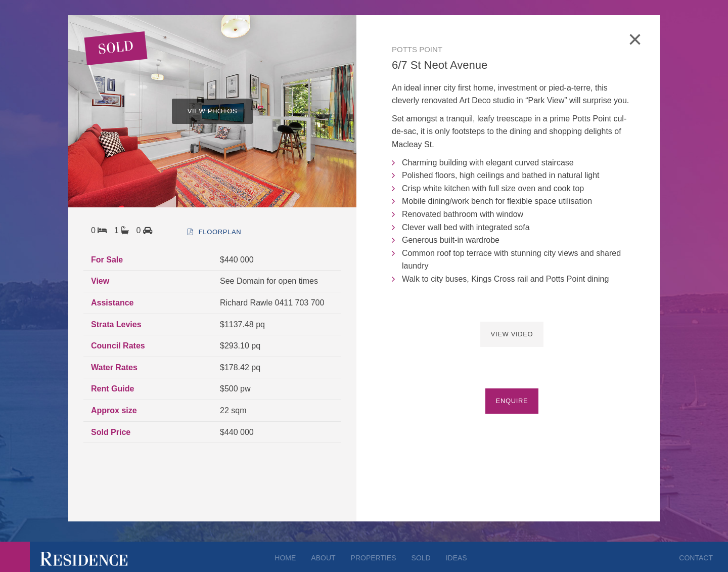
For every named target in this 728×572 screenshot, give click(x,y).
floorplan (214, 232)
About (323, 558)
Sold (421, 558)
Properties (374, 558)
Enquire (512, 401)
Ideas (457, 558)
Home (285, 558)
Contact (696, 558)
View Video (512, 334)
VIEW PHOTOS (213, 111)
